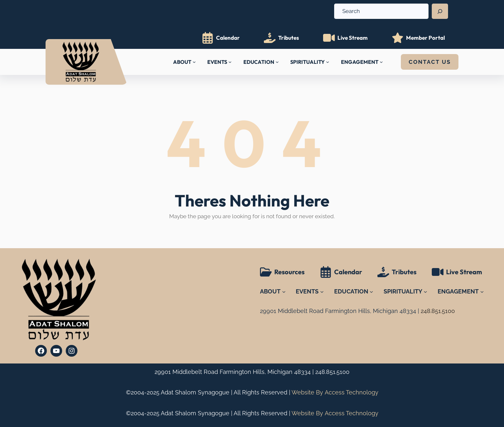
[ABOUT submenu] (194, 62)
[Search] (440, 11)
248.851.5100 (332, 372)
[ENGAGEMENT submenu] (381, 62)
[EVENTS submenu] (230, 62)
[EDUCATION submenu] (277, 62)
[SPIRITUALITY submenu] (328, 62)
